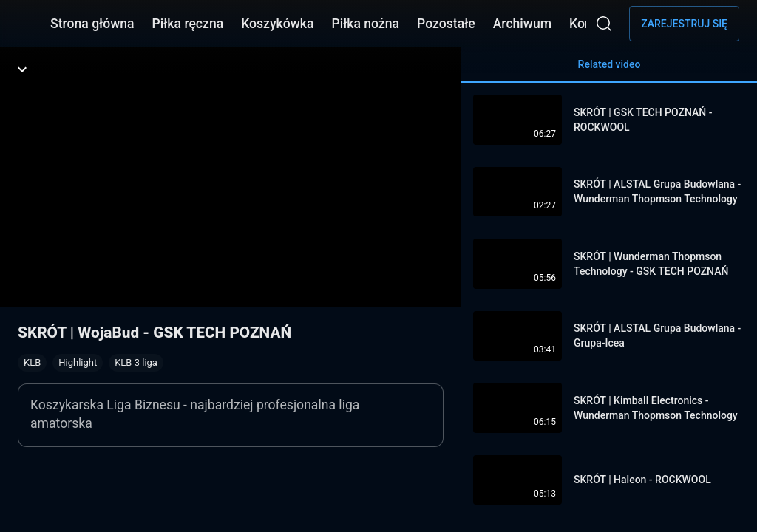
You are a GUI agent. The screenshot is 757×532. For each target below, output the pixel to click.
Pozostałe (446, 24)
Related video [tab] (609, 71)
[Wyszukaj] (604, 24)
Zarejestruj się (684, 24)
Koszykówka (277, 24)
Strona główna (92, 24)
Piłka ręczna (188, 24)
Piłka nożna (365, 24)
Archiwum (522, 24)
